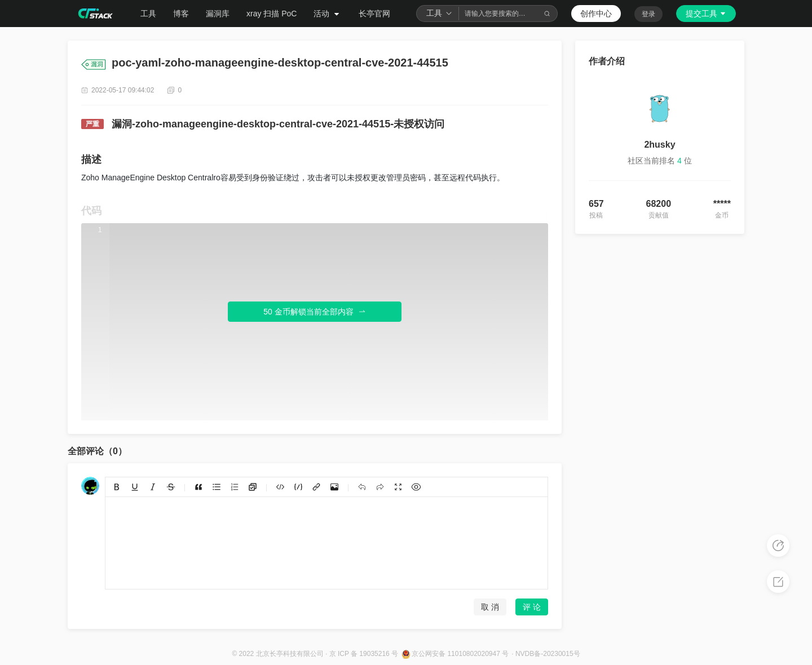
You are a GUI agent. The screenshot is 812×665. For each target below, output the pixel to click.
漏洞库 (218, 14)
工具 (148, 14)
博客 (181, 14)
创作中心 (596, 14)
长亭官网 (374, 14)
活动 (328, 14)
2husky (659, 145)
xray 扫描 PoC (272, 14)
